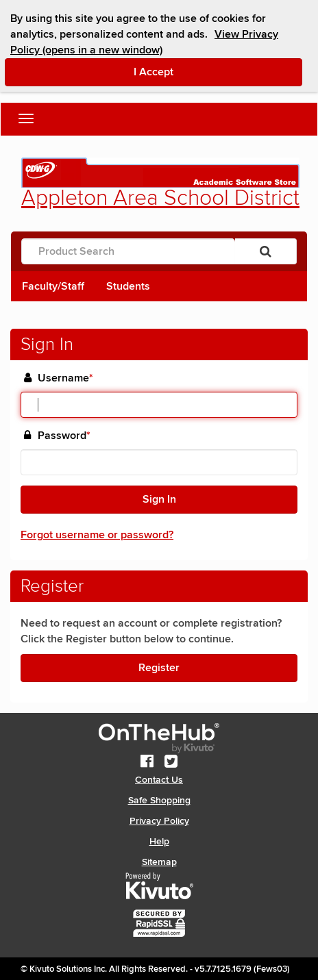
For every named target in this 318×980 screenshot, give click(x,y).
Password (64, 436)
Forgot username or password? (97, 535)
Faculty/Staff (53, 286)
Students (128, 286)
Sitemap (159, 862)
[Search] (266, 251)
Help (159, 841)
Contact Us (159, 780)
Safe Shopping (159, 800)
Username (65, 378)
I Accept (211, 71)
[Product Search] (128, 251)
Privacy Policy (159, 821)
